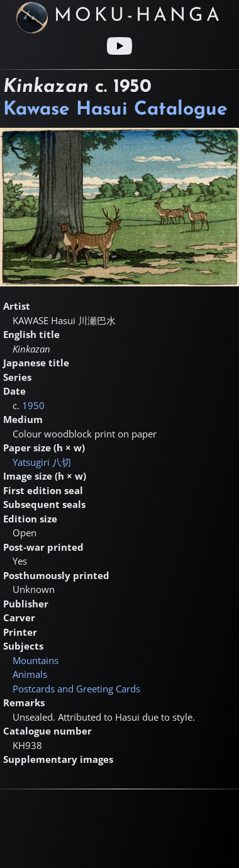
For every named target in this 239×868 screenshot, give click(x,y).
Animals (30, 674)
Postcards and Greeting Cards (76, 689)
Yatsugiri (42, 462)
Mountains (36, 660)
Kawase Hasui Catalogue (115, 110)
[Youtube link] (119, 46)
